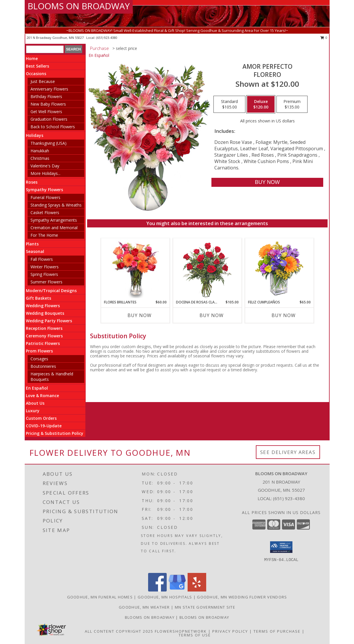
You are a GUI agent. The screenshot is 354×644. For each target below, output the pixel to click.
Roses (32, 182)
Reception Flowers (44, 328)
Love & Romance (42, 396)
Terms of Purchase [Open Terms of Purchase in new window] (277, 631)
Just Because (43, 81)
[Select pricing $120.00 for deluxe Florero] (261, 104)
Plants (32, 244)
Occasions (36, 74)
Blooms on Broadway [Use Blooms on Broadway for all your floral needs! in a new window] (150, 617)
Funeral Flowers (45, 197)
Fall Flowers (42, 259)
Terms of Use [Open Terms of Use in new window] (195, 635)
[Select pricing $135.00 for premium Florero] (292, 104)
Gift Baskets (38, 298)
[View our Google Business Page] (177, 590)
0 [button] (324, 38)
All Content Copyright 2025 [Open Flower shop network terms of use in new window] (119, 631)
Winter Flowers (45, 267)
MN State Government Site (205, 607)
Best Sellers (37, 66)
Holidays (35, 135)
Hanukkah (40, 151)
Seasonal (35, 251)
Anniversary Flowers (49, 89)
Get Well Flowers (46, 112)
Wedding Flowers (43, 306)
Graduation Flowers (49, 119)
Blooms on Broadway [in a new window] (204, 617)
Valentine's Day (45, 166)
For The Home (44, 235)
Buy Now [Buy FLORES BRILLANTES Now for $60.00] (140, 315)
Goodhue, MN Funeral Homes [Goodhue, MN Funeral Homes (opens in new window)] (100, 597)
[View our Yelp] (197, 590)
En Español (37, 388)
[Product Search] (45, 49)
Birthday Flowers (46, 96)
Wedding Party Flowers (49, 321)
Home (32, 58)
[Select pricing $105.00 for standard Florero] (229, 104)
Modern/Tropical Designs (51, 291)
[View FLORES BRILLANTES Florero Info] (135, 269)
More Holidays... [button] (45, 173)
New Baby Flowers (48, 104)
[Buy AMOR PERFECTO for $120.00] (267, 182)
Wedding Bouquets (45, 313)
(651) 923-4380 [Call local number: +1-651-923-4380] (107, 38)
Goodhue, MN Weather (144, 607)
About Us (35, 403)
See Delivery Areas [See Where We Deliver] (288, 452)
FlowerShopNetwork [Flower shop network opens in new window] (181, 631)
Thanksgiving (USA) (48, 143)
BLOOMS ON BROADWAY (79, 6)
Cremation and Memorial (54, 228)
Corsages (39, 359)
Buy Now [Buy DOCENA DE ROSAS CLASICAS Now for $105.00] (212, 315)
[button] (281, 547)
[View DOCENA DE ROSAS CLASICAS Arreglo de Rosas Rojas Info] (207, 269)
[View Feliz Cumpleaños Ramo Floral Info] (279, 269)
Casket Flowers (45, 212)
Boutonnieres (43, 366)
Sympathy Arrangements (54, 220)
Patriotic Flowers (43, 343)
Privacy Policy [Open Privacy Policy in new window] (230, 631)
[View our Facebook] (157, 590)
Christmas (40, 158)
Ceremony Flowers (44, 336)
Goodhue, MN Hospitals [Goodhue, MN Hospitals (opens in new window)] (165, 597)
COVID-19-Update (44, 426)
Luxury (33, 411)
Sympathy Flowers (44, 190)
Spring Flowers (44, 274)
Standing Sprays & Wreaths (56, 205)
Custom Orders (41, 418)
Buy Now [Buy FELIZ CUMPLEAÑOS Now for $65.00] (284, 315)
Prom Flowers (39, 351)
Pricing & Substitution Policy (55, 433)
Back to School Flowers (53, 127)
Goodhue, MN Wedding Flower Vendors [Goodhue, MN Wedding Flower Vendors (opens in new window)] (242, 597)
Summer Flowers (46, 282)
